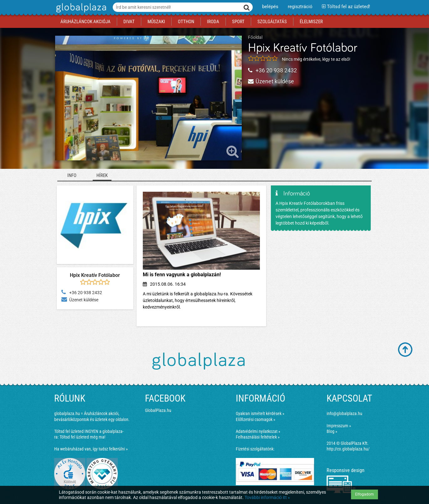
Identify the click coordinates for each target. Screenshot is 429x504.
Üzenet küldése (271, 81)
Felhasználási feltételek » (258, 437)
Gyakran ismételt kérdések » (260, 413)
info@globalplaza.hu (344, 413)
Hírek (102, 175)
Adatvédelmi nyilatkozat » (258, 431)
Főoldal (255, 37)
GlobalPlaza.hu (158, 410)
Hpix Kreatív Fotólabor (303, 48)
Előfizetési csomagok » (256, 419)
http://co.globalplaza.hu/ (348, 449)
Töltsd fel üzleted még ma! (82, 437)
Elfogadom (364, 494)
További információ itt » (267, 497)
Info (72, 175)
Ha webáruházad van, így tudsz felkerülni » (91, 449)
